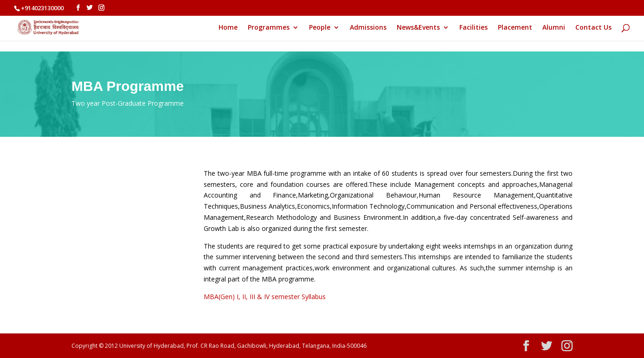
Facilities (473, 28)
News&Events (418, 28)
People (320, 28)
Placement (515, 28)
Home (228, 28)
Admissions (368, 28)
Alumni (554, 28)
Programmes (269, 28)
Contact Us (593, 28)
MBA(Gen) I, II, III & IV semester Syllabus (265, 297)
